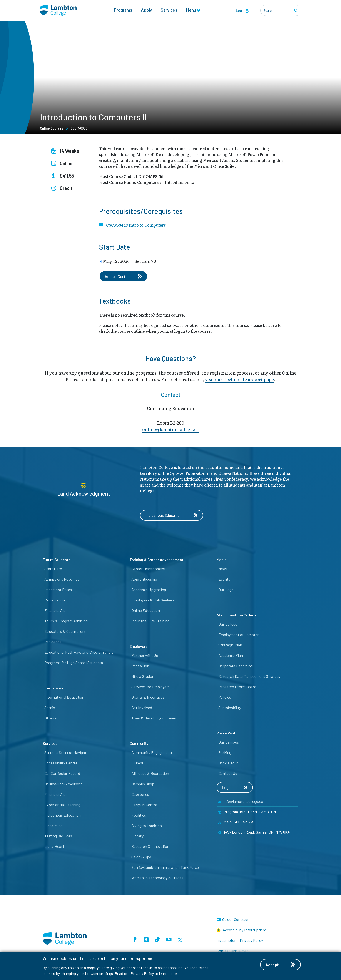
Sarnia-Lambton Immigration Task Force (165, 867)
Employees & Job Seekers (153, 600)
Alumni (137, 763)
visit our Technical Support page (239, 379)
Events (224, 579)
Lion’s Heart (54, 847)
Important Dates (58, 590)
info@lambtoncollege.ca (243, 802)
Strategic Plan (230, 645)
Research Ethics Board (237, 687)
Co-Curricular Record (62, 774)
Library (137, 836)
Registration (55, 600)
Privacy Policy (142, 973)
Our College (228, 624)
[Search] (297, 10)
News (223, 569)
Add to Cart (124, 276)
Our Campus (229, 742)
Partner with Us (145, 656)
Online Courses (52, 128)
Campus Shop (143, 784)
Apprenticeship (144, 579)
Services (169, 10)
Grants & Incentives (148, 697)
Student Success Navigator (67, 753)
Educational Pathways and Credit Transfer (80, 652)
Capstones (140, 794)
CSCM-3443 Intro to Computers (136, 225)
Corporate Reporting (236, 666)
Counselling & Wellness (63, 784)
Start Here (53, 569)
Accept (281, 965)
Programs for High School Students (74, 663)
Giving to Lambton (147, 826)
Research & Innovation (150, 847)
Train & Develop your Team (154, 718)
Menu (193, 10)
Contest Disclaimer (232, 951)
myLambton (226, 940)
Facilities (139, 815)
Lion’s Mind (53, 826)
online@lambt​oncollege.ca (170, 429)
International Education (64, 697)
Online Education (146, 611)
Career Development (148, 569)
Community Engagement (152, 753)
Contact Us (228, 774)
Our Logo (226, 590)
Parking (225, 753)
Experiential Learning (62, 805)
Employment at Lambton (239, 635)
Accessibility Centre (61, 763)
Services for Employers (150, 687)
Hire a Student (144, 676)
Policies (225, 697)
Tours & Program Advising (66, 621)
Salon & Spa (141, 857)
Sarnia (50, 708)
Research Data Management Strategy (249, 676)
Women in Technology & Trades (157, 878)
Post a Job (140, 666)
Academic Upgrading (149, 590)
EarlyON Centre (144, 805)
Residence (53, 642)
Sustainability (230, 708)
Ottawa (50, 718)
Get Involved (142, 708)
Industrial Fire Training (150, 621)
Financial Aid (55, 611)
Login (242, 10)
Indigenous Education (172, 515)
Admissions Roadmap (62, 579)
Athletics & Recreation (150, 774)
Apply (146, 10)
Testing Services (58, 836)
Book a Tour (228, 763)
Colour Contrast (235, 920)
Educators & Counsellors (65, 631)
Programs (123, 10)
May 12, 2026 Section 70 (130, 261)
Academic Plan (231, 656)
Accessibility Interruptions (242, 930)
